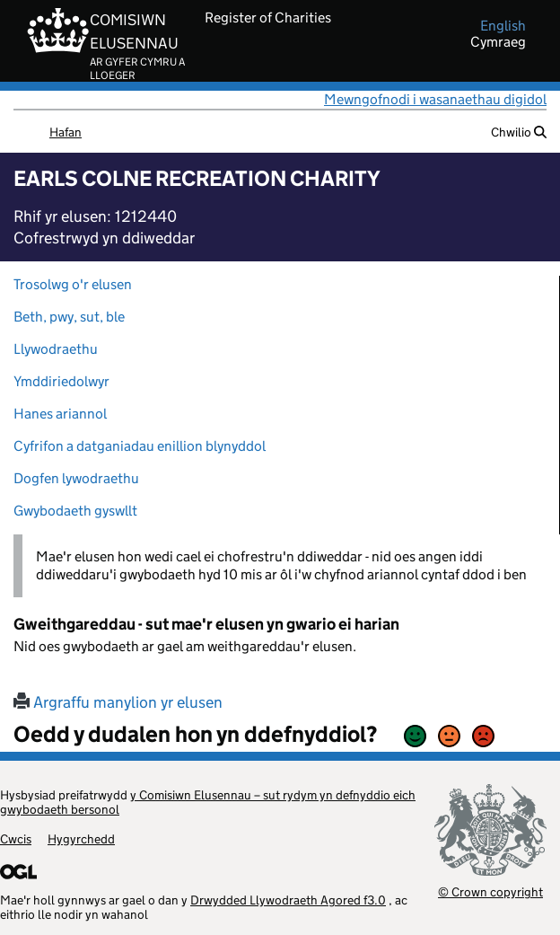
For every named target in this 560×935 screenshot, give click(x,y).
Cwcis (16, 839)
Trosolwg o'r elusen (73, 284)
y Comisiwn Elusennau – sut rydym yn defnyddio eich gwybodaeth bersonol (208, 802)
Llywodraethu (56, 349)
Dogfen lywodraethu (76, 478)
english (503, 26)
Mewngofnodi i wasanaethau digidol (435, 99)
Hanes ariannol (60, 414)
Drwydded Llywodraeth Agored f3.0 (288, 900)
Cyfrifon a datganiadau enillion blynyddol (140, 446)
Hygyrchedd (81, 839)
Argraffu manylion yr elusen (118, 702)
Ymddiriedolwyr (61, 381)
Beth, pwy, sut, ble (69, 317)
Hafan (66, 132)
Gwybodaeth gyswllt (75, 511)
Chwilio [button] (519, 132)
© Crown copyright (490, 891)
